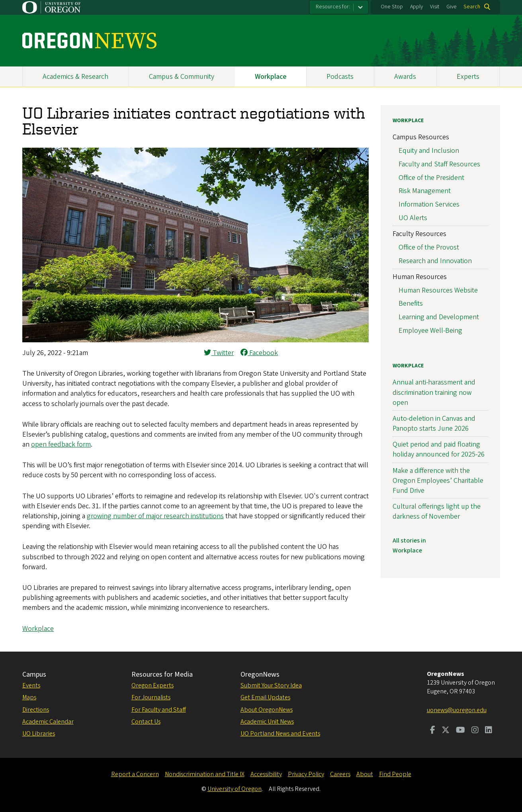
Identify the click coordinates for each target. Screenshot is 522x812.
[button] (196, 340)
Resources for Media (162, 674)
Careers (340, 774)
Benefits (411, 304)
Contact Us (146, 722)
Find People (395, 774)
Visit (435, 7)
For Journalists (151, 697)
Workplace (271, 77)
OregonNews (260, 674)
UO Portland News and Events (280, 734)
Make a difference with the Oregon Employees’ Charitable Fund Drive (438, 481)
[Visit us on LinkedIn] (489, 731)
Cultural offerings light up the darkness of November (437, 511)
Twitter (219, 353)
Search (472, 7)
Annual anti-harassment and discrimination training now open (434, 392)
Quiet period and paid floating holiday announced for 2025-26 (439, 449)
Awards (405, 77)
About (365, 774)
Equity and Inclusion (429, 151)
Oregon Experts (152, 685)
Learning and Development (439, 317)
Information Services (429, 204)
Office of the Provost (429, 247)
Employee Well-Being (430, 331)
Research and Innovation (435, 261)
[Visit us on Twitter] (446, 731)
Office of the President (431, 178)
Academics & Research (75, 77)
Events (31, 685)
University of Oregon (235, 789)
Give (452, 7)
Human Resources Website (438, 290)
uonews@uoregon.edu (457, 710)
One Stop (392, 7)
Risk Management (425, 191)
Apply (416, 7)
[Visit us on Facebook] (433, 731)
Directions (36, 710)
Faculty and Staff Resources (439, 164)
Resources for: (333, 7)
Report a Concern (135, 774)
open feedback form (61, 444)
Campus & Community (182, 77)
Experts (468, 77)
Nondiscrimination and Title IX (205, 774)
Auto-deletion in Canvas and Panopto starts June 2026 (434, 424)
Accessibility (266, 774)
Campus (34, 674)
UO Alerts (413, 218)
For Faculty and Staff (159, 710)
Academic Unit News (267, 722)
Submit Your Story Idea (271, 685)
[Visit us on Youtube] (460, 731)
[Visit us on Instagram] (475, 731)
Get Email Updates (265, 697)
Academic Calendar (48, 722)
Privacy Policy (306, 774)
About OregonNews (267, 710)
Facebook (259, 353)
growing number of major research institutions (155, 516)
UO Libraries (39, 734)
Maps (29, 697)
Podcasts (340, 77)
